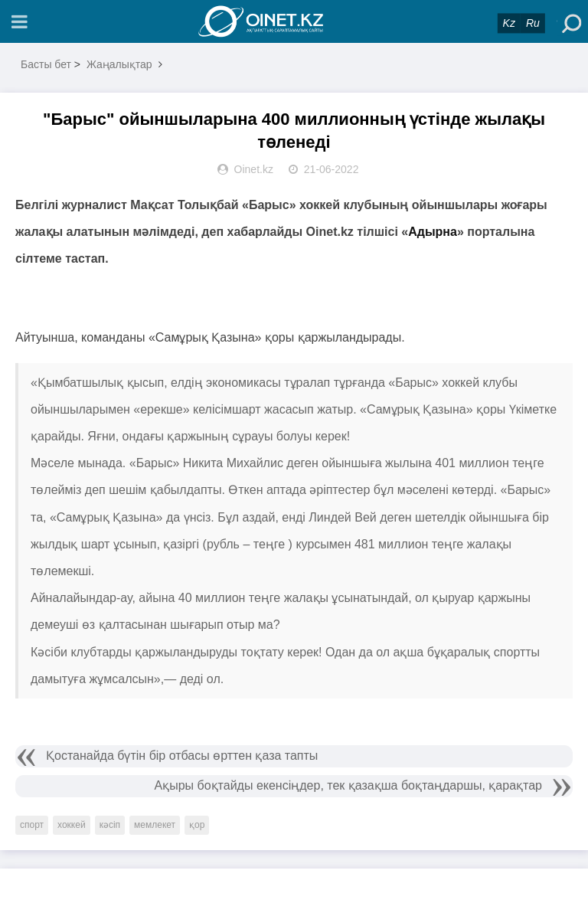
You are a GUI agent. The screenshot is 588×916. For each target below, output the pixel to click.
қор (197, 825)
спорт (32, 825)
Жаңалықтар (119, 64)
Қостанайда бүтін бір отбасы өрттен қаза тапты (182, 756)
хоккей (72, 825)
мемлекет (155, 825)
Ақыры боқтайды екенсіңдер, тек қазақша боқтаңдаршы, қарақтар (348, 785)
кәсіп (110, 825)
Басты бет (46, 64)
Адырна (433, 232)
